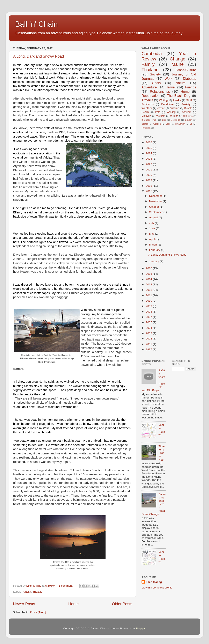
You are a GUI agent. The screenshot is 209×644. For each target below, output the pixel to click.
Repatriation (150, 96)
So (191, 124)
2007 (149, 317)
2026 (149, 142)
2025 (149, 148)
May (152, 234)
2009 (149, 306)
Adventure (149, 87)
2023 (149, 159)
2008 (149, 312)
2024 (149, 153)
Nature (181, 83)
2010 (149, 301)
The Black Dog (179, 96)
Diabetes (189, 79)
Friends (190, 87)
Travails (37, 592)
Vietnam (161, 116)
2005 (149, 322)
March (153, 245)
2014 (149, 279)
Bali (164, 120)
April (152, 239)
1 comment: (66, 586)
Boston (145, 124)
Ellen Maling (154, 582)
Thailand (150, 70)
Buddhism (167, 104)
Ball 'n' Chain (36, 24)
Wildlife (174, 116)
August (154, 217)
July (152, 223)
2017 (149, 191)
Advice (161, 108)
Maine (178, 64)
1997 (149, 349)
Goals (156, 83)
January (154, 261)
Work (168, 79)
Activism (187, 112)
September (156, 212)
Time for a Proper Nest (161, 453)
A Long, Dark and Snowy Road (38, 56)
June (153, 228)
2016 (149, 268)
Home (73, 604)
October (154, 207)
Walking (171, 112)
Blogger (140, 628)
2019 (149, 180)
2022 (149, 164)
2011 (149, 295)
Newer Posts (24, 604)
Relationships (160, 92)
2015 (149, 274)
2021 (149, 170)
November (156, 201)
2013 (149, 284)
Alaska (27, 592)
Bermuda (175, 120)
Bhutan (189, 120)
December (156, 196)
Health (145, 112)
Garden (157, 124)
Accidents (148, 104)
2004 (149, 328)
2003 (149, 333)
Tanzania (146, 128)
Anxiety (186, 104)
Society (155, 74)
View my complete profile (157, 588)
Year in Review (162, 430)
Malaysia (146, 116)
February (155, 250)
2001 (149, 344)
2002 (149, 339)
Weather (147, 108)
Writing (163, 100)
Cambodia (152, 54)
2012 (149, 290)
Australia (175, 108)
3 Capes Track (149, 120)
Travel (171, 87)
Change (178, 59)
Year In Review (162, 557)
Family (148, 64)
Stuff (189, 100)
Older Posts (122, 604)
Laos (168, 124)
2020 (149, 175)
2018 (149, 186)
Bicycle (188, 108)
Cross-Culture (186, 70)
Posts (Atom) (38, 612)
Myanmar (180, 124)
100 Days (188, 116)
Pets (158, 112)
